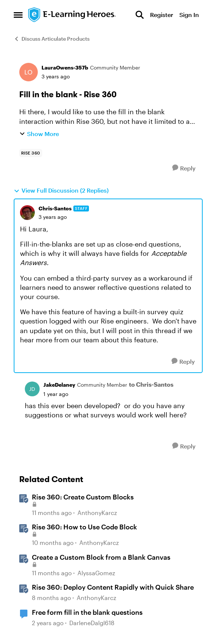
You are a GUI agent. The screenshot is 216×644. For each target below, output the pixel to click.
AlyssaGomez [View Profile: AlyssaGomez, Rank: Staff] (96, 573)
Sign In (189, 15)
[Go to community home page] (72, 15)
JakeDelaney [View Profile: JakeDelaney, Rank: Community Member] (59, 385)
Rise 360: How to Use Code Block (84, 527)
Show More (39, 134)
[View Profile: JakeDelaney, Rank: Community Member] (32, 389)
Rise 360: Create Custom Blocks (83, 497)
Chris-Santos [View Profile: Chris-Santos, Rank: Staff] (55, 208)
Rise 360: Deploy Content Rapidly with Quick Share (113, 587)
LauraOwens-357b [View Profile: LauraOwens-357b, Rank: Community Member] (65, 67)
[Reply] (184, 168)
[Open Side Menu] (18, 15)
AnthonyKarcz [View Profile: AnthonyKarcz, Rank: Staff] (97, 513)
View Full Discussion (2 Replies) (61, 190)
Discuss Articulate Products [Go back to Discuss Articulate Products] (52, 39)
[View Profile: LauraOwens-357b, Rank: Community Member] (29, 72)
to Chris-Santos (151, 384)
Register (162, 15)
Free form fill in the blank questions (87, 612)
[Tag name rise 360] (31, 153)
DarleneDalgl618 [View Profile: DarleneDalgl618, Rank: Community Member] (92, 623)
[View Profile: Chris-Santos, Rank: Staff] (27, 213)
